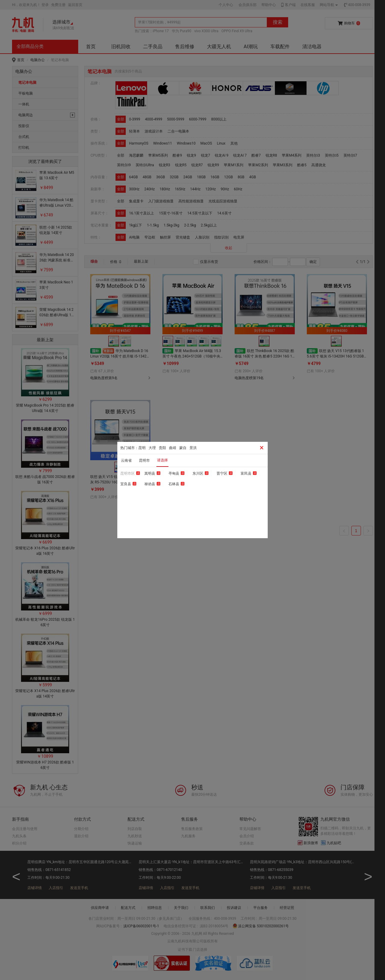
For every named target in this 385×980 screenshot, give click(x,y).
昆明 (142, 448)
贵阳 (162, 448)
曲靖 (173, 448)
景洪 (193, 448)
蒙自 (183, 448)
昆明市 (144, 460)
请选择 (162, 460)
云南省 (126, 460)
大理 (152, 448)
